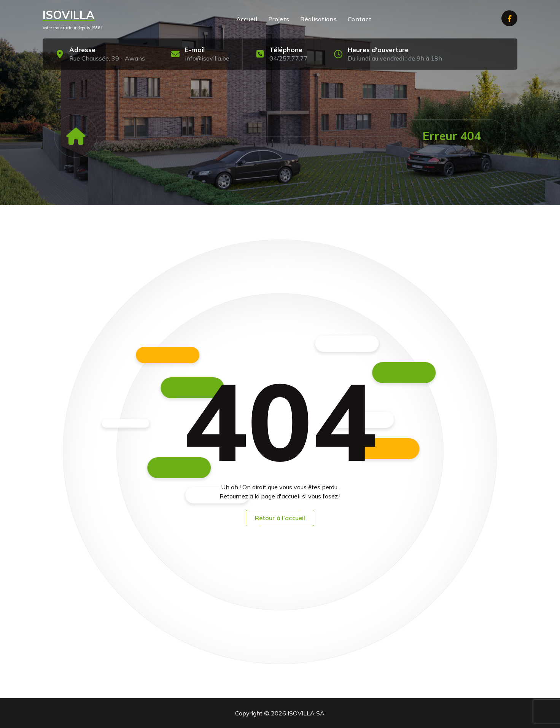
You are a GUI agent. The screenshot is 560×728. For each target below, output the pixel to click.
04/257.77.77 (289, 58)
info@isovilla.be (207, 58)
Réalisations (318, 19)
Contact (360, 19)
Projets (279, 19)
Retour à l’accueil (280, 518)
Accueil (247, 19)
